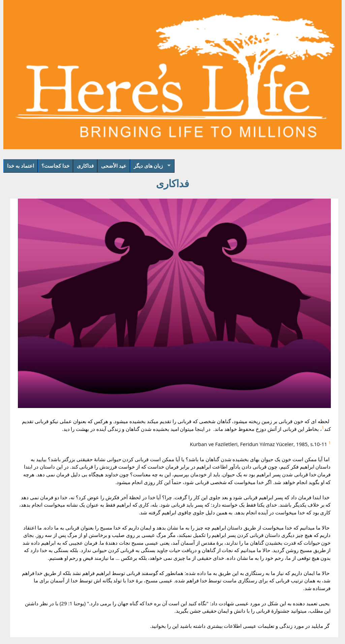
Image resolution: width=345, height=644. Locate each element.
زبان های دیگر (150, 167)
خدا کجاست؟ (55, 166)
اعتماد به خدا (21, 166)
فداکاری (85, 166)
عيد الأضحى (114, 166)
